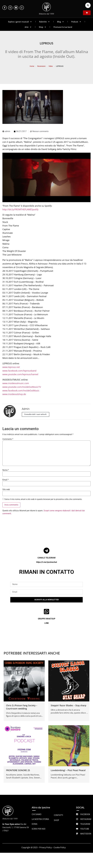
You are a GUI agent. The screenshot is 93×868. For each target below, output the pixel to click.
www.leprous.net (11, 367)
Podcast (76, 22)
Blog (61, 22)
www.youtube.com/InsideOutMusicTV (22, 387)
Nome (6, 470)
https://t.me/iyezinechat (47, 562)
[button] (88, 5)
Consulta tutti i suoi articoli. (36, 414)
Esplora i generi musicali (20, 22)
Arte (28, 27)
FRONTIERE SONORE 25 (18, 770)
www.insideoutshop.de (14, 394)
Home (32, 66)
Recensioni (41, 66)
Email (6, 480)
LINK (47, 623)
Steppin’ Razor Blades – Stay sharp (68, 705)
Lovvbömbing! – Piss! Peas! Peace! (68, 770)
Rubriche (45, 22)
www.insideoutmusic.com (16, 383)
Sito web (6, 489)
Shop (43, 27)
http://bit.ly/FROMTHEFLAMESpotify (20, 209)
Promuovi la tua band (63, 27)
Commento (8, 439)
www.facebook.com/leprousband (19, 371)
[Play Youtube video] (46, 177)
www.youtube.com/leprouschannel (20, 374)
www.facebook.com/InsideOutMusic (21, 391)
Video (51, 66)
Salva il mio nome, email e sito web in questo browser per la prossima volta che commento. (43, 499)
